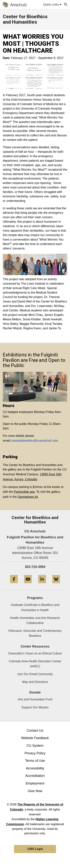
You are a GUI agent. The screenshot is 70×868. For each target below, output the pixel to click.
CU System (35, 746)
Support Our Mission (35, 707)
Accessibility (35, 768)
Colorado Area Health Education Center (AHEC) (35, 664)
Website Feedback (35, 738)
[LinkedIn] (42, 585)
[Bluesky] (56, 585)
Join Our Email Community (35, 674)
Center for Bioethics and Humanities (25, 19)
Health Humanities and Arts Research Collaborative (35, 620)
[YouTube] (28, 585)
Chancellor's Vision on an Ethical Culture (35, 653)
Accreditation (35, 776)
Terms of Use (35, 761)
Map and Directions (35, 682)
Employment (35, 783)
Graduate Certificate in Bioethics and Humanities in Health (35, 607)
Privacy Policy (35, 753)
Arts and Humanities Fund (35, 699)
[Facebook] (14, 585)
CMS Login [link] (35, 849)
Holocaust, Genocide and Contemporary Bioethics (35, 633)
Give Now (35, 791)
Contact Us (35, 731)
